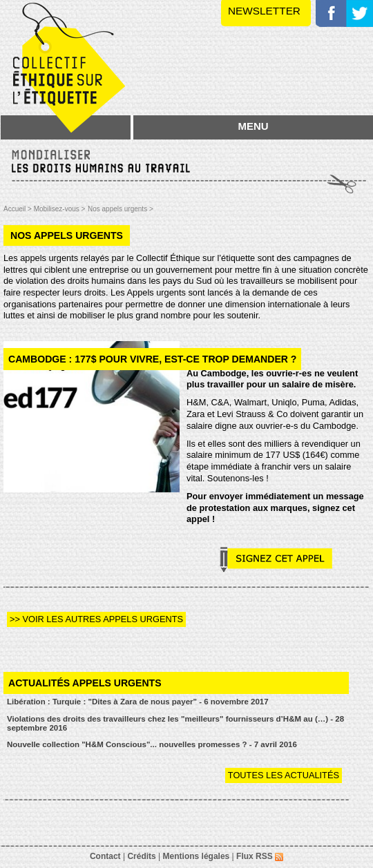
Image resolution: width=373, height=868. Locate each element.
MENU (253, 126)
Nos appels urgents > (121, 209)
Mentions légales (197, 856)
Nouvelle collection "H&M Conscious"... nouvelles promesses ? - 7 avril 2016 (152, 744)
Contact (105, 856)
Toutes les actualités (284, 775)
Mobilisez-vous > (60, 209)
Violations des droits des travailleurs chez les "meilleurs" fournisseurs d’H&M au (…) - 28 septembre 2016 (175, 723)
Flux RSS (260, 856)
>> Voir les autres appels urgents (96, 619)
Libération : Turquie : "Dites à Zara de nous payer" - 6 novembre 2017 (138, 702)
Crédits (141, 856)
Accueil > (19, 209)
